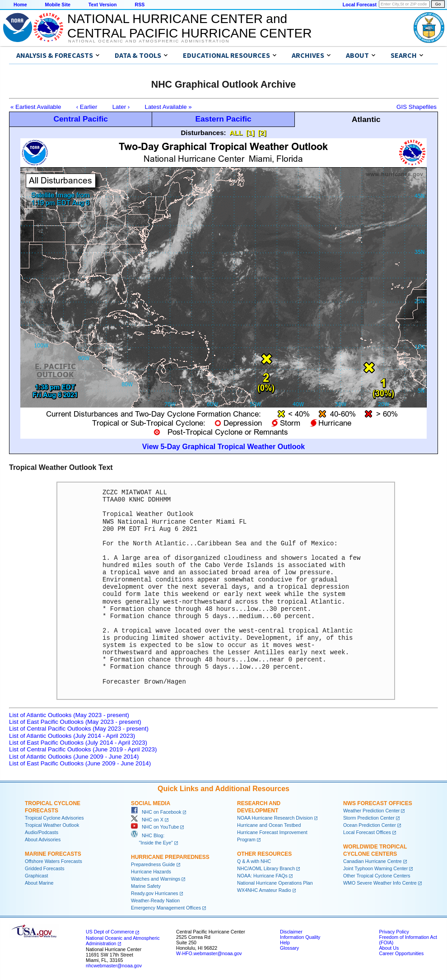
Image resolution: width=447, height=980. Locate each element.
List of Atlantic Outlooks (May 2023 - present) (69, 715)
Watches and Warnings (156, 879)
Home (20, 5)
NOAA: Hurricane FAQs (262, 876)
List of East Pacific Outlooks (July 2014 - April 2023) (78, 743)
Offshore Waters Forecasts (54, 861)
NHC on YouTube (155, 827)
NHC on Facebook (156, 812)
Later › (121, 107)
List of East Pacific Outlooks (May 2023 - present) (75, 722)
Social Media (151, 803)
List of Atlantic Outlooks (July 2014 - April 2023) (72, 736)
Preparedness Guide (153, 864)
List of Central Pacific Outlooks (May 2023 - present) (79, 729)
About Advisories (43, 839)
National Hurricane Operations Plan (275, 883)
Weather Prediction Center (371, 811)
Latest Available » (168, 107)
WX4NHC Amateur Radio (264, 890)
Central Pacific (80, 119)
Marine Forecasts (53, 854)
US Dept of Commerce (110, 932)
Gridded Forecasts (45, 868)
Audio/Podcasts (42, 832)
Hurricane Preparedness (170, 857)
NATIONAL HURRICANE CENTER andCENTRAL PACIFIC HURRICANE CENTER (189, 26)
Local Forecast (360, 5)
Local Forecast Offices (367, 832)
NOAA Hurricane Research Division (275, 818)
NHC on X (147, 820)
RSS (140, 5)
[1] (250, 133)
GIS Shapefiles (417, 107)
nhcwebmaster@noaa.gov (114, 966)
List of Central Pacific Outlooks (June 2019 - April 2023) (83, 749)
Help (285, 942)
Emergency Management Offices (166, 908)
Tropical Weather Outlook (52, 825)
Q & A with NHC (254, 861)
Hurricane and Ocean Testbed (269, 825)
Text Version (103, 5)
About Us (389, 948)
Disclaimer (291, 932)
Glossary (289, 948)
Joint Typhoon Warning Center (375, 868)
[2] (262, 133)
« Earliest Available (36, 107)
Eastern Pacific (223, 119)
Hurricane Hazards (151, 872)
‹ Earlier (87, 107)
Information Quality (300, 937)
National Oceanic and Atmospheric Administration (149, 41)
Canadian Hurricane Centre (372, 861)
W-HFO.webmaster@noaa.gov (209, 953)
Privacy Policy (394, 932)
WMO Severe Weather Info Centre (380, 883)
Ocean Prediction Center (370, 825)
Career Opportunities (401, 953)
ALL (236, 133)
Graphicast (37, 876)
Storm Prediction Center (369, 818)
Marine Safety (146, 886)
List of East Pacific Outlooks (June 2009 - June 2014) (80, 763)
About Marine (39, 883)
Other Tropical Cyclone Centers (377, 876)
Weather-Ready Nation (155, 900)
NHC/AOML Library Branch (266, 868)
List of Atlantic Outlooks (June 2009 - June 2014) (74, 757)
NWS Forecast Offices (378, 803)
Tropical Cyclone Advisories (54, 818)
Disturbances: (204, 133)
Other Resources (264, 854)
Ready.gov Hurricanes (155, 893)
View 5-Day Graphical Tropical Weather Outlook (223, 447)
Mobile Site (58, 5)
